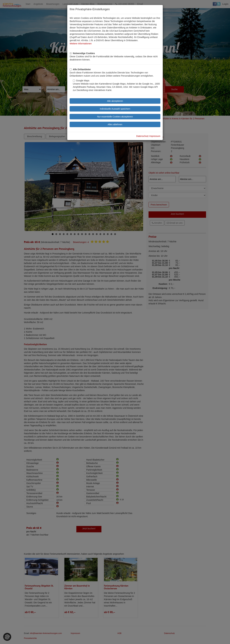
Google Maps (81, 81)
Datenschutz (142, 136)
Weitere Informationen (81, 44)
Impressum (155, 136)
